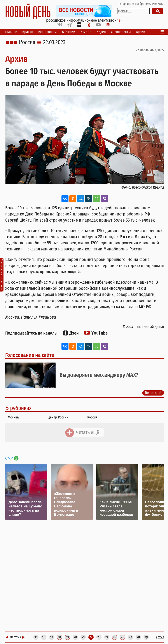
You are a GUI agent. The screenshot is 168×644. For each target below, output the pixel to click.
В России (69, 32)
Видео (101, 32)
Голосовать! (153, 393)
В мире (86, 32)
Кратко (28, 32)
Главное (11, 32)
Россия (27, 42)
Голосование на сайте (30, 355)
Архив (141, 32)
